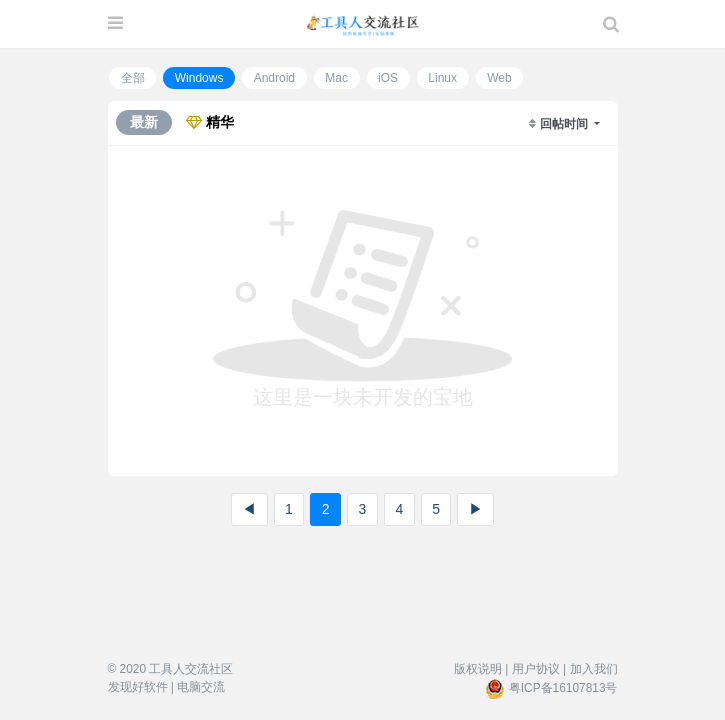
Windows (199, 78)
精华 (210, 122)
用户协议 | (539, 669)
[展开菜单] (115, 24)
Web (499, 78)
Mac (336, 78)
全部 (133, 78)
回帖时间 (565, 124)
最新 (144, 122)
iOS (388, 78)
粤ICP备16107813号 (563, 688)
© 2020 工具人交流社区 (171, 669)
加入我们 (594, 669)
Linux (442, 78)
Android (274, 78)
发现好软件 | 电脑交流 (167, 687)
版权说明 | (481, 669)
